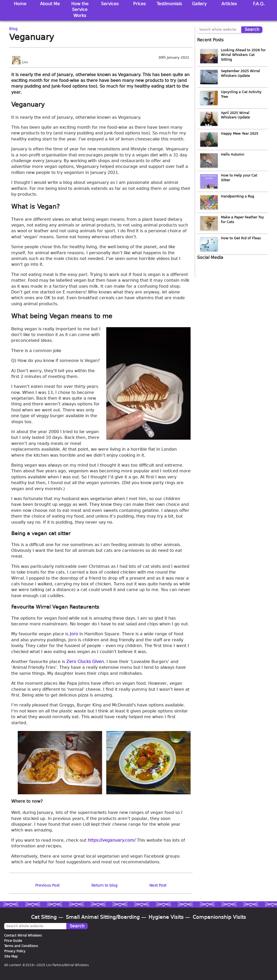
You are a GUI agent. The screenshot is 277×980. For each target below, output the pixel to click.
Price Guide (13, 941)
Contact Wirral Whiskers (23, 936)
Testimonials (169, 4)
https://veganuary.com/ (112, 840)
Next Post (158, 885)
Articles (229, 4)
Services (110, 4)
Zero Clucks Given (85, 662)
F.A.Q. (259, 4)
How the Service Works (80, 10)
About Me (50, 4)
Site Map (11, 956)
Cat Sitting (44, 917)
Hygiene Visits (166, 917)
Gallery (199, 4)
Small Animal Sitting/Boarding (103, 917)
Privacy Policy (15, 951)
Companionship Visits (219, 917)
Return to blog (104, 885)
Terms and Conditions (21, 946)
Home (20, 4)
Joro (74, 634)
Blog (13, 29)
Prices (139, 4)
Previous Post (47, 885)
